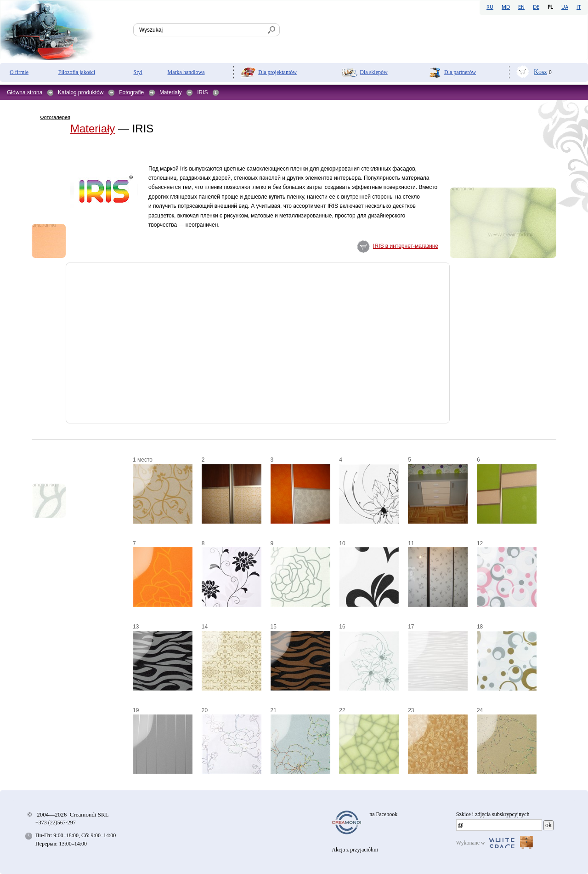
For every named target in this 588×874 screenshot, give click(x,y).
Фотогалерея (55, 117)
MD (506, 7)
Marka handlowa (186, 72)
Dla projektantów (277, 72)
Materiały (171, 92)
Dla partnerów (460, 72)
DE (536, 7)
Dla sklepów (373, 72)
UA (565, 7)
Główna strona (25, 92)
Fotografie (131, 92)
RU (490, 7)
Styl (138, 72)
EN (521, 7)
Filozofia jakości (77, 72)
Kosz (540, 72)
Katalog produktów (81, 92)
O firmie (19, 72)
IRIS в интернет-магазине (406, 246)
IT (579, 7)
